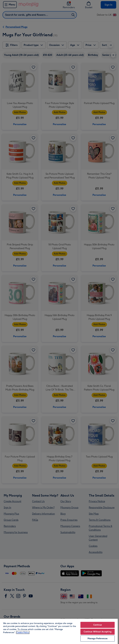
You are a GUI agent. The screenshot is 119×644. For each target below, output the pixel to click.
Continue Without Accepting (97, 632)
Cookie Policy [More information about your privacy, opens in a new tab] (23, 632)
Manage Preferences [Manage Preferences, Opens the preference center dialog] (98, 638)
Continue (98, 625)
